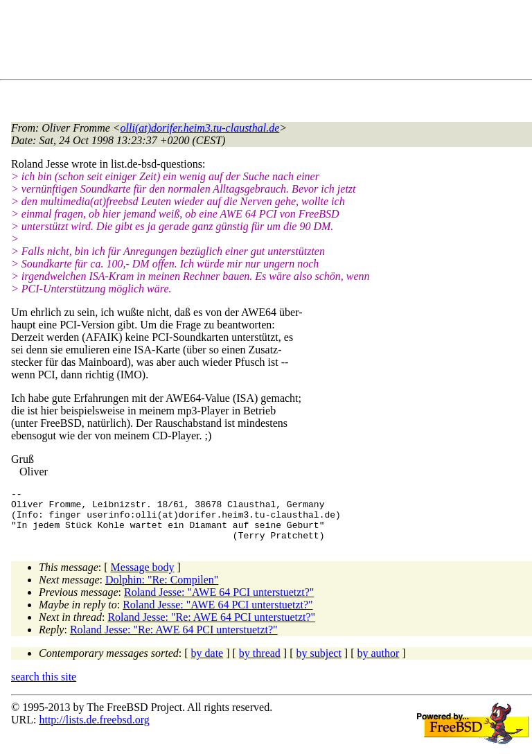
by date (207, 663)
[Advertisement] (263, 42)
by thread (260, 663)
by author (378, 663)
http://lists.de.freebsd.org (94, 730)
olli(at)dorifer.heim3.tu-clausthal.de (200, 128)
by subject (319, 663)
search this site (44, 687)
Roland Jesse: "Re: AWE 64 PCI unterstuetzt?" (211, 627)
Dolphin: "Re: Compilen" (162, 590)
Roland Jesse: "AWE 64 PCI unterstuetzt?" (219, 603)
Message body (143, 578)
